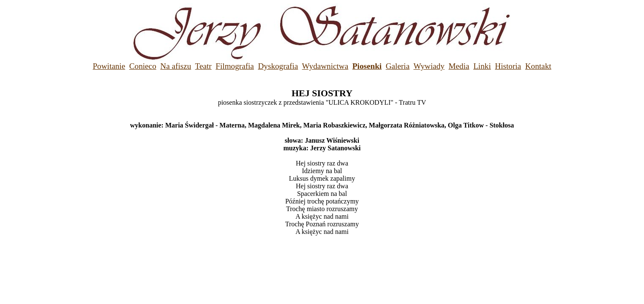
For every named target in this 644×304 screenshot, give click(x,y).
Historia (508, 66)
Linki (482, 66)
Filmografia (235, 66)
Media (459, 66)
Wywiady (429, 66)
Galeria (398, 66)
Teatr (203, 66)
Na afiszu (176, 66)
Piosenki (367, 66)
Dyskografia (278, 66)
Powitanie (109, 66)
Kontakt (538, 66)
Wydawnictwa (325, 66)
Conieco (143, 66)
